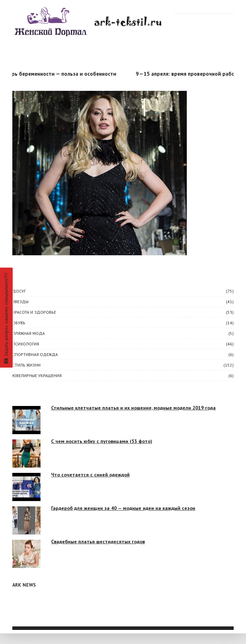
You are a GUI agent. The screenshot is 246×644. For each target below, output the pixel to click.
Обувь (19, 323)
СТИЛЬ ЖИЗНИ (26, 365)
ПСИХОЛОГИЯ (26, 344)
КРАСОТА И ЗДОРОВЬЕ (34, 312)
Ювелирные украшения (37, 376)
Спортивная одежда (35, 354)
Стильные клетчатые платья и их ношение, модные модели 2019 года (133, 408)
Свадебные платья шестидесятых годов (98, 542)
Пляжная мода (29, 333)
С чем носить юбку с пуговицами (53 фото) (102, 441)
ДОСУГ (19, 291)
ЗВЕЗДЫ (20, 302)
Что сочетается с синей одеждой (90, 475)
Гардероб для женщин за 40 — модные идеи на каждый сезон (123, 508)
